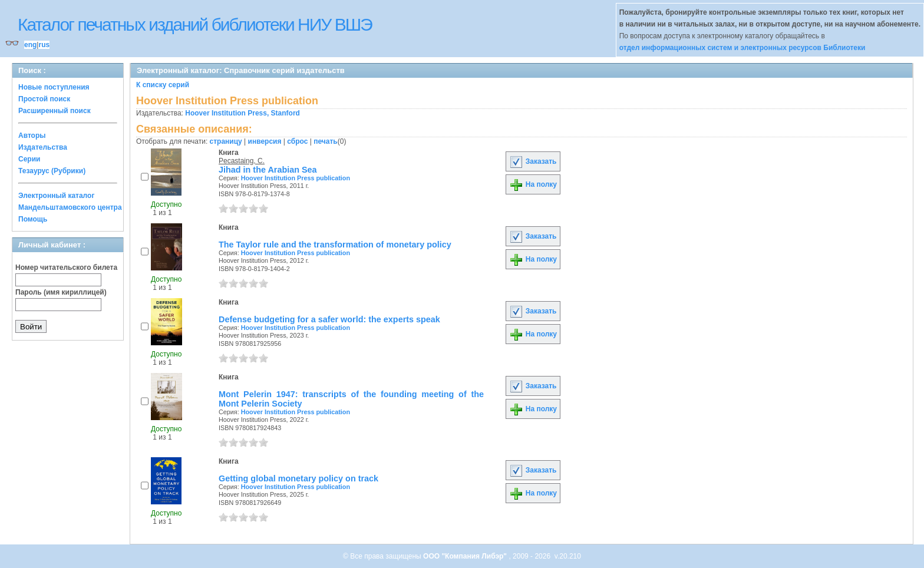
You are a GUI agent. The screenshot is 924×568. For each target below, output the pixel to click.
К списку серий (163, 85)
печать (326, 141)
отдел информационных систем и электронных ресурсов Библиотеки (742, 48)
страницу (226, 141)
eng (30, 45)
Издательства (43, 147)
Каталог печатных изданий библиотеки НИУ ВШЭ (195, 24)
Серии (29, 159)
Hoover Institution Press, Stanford (242, 113)
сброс (297, 141)
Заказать (533, 161)
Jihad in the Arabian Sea (268, 170)
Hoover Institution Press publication (296, 178)
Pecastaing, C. (242, 161)
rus (44, 45)
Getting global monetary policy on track (298, 478)
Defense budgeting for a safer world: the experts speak (329, 319)
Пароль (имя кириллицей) (61, 292)
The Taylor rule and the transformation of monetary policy (335, 245)
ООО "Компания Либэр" (466, 556)
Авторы (32, 136)
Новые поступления (54, 87)
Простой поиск (44, 99)
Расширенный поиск (55, 111)
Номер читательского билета (66, 268)
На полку (533, 184)
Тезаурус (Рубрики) (52, 171)
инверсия (265, 141)
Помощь (33, 219)
